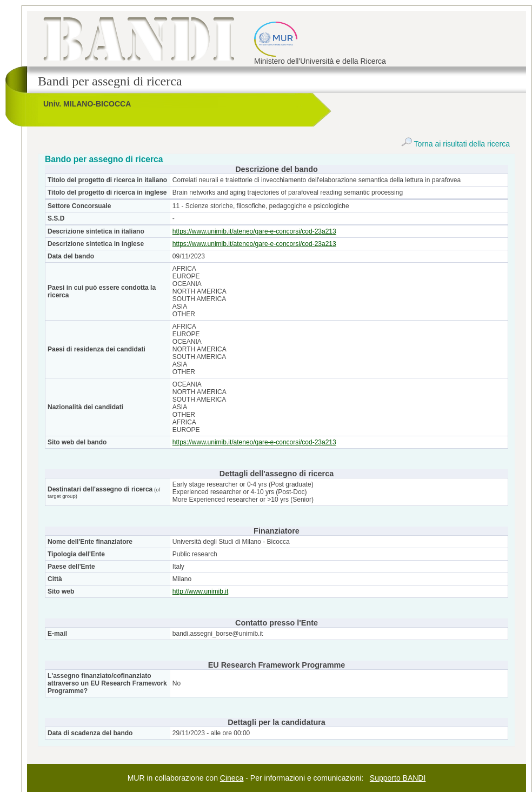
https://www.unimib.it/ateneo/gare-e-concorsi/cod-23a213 (254, 231)
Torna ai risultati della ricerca (455, 144)
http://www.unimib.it (200, 591)
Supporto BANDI (398, 778)
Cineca (232, 778)
